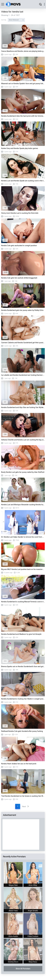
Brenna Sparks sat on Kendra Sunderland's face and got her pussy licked (23, 666)
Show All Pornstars (23, 969)
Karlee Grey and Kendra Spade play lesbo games (20, 148)
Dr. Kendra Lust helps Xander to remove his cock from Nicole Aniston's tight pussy (23, 537)
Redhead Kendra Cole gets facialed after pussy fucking (22, 731)
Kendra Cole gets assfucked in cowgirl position (19, 246)
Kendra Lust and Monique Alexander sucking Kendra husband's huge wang (23, 505)
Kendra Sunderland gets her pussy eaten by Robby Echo (22, 310)
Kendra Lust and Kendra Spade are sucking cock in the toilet (23, 181)
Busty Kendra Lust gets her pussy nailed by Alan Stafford (23, 472)
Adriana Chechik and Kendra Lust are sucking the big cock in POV (23, 440)
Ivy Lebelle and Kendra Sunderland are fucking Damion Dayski (23, 375)
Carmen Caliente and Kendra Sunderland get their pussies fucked (23, 343)
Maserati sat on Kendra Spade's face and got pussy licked (23, 84)
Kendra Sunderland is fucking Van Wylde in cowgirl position (23, 699)
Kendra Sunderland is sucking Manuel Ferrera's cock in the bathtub (23, 602)
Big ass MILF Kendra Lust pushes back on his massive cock (23, 569)
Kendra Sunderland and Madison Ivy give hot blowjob (21, 634)
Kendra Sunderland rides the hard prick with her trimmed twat (23, 116)
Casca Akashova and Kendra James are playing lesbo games (23, 51)
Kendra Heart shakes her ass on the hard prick (19, 764)
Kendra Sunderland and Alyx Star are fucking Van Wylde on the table (23, 407)
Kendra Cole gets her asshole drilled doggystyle (19, 278)
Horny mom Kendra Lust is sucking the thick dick (20, 213)
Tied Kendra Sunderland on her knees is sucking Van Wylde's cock (23, 796)
